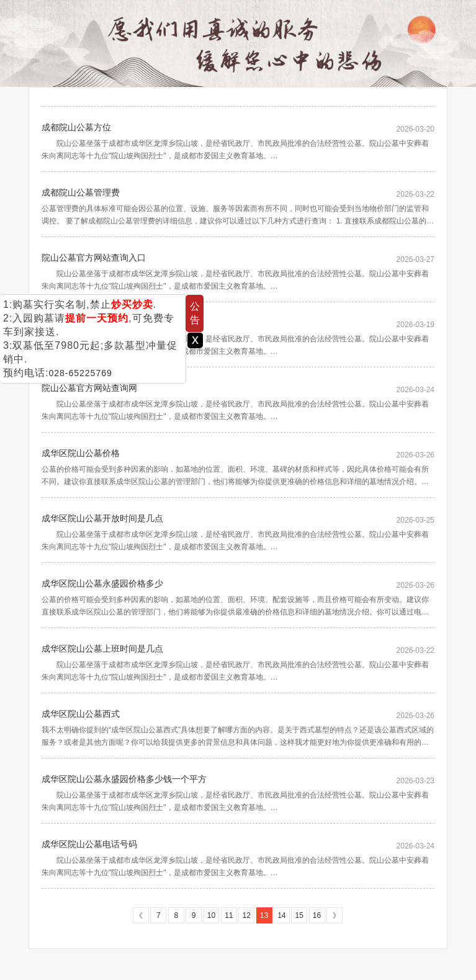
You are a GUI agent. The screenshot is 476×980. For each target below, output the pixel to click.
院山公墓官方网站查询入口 (94, 258)
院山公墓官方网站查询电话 (94, 323)
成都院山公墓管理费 (81, 192)
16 (317, 915)
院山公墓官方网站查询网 (89, 388)
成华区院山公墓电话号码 (89, 844)
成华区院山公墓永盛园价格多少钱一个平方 (124, 779)
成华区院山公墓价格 (81, 453)
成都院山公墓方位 (76, 127)
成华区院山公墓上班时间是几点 (102, 649)
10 (211, 915)
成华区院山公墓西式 (81, 714)
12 (246, 915)
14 (281, 915)
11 (229, 915)
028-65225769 (80, 373)
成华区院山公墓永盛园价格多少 (102, 583)
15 (299, 915)
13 (264, 915)
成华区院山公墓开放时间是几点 (102, 518)
